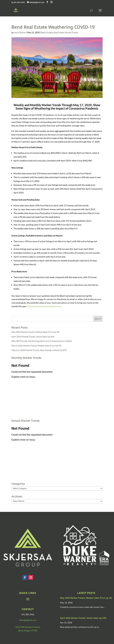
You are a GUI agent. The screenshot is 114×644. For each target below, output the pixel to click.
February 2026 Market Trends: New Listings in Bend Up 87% (39, 350)
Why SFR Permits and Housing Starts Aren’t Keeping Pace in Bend (42, 341)
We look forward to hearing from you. (44, 306)
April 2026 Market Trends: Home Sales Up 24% (33, 337)
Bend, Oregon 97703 (28, 630)
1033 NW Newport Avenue (28, 627)
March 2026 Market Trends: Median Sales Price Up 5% (36, 346)
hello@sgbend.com (28, 620)
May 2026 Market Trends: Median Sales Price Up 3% (35, 332)
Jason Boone (20, 32)
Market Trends (71, 32)
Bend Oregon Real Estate (52, 32)
